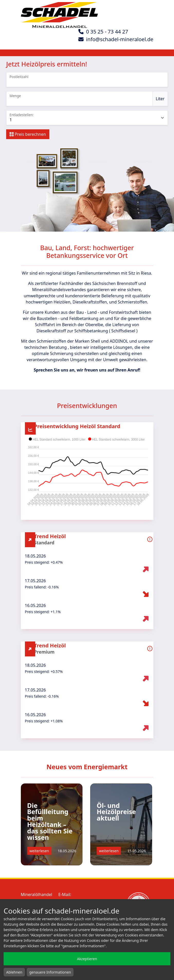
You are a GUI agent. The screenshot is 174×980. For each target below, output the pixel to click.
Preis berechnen (28, 134)
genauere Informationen (50, 972)
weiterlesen (39, 851)
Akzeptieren (87, 959)
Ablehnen (14, 972)
